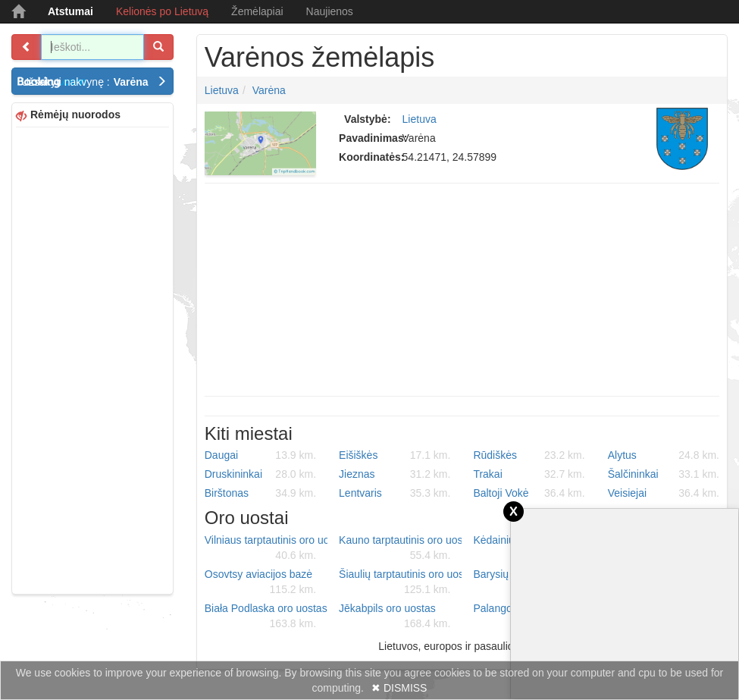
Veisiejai (664, 493)
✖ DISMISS (399, 688)
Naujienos (330, 11)
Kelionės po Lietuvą (162, 11)
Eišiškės (395, 455)
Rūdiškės (529, 455)
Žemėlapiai (257, 11)
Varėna (269, 90)
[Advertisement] (92, 359)
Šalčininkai (664, 474)
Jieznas (395, 474)
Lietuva (222, 90)
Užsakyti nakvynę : (94, 82)
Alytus (664, 455)
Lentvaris (395, 493)
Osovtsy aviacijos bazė (260, 582)
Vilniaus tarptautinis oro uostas (266, 548)
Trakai (529, 474)
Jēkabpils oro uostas (395, 617)
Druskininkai (260, 474)
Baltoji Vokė (529, 493)
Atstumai (70, 11)
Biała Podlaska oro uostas (266, 617)
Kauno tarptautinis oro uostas (400, 548)
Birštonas (260, 493)
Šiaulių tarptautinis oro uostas (400, 582)
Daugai (260, 455)
